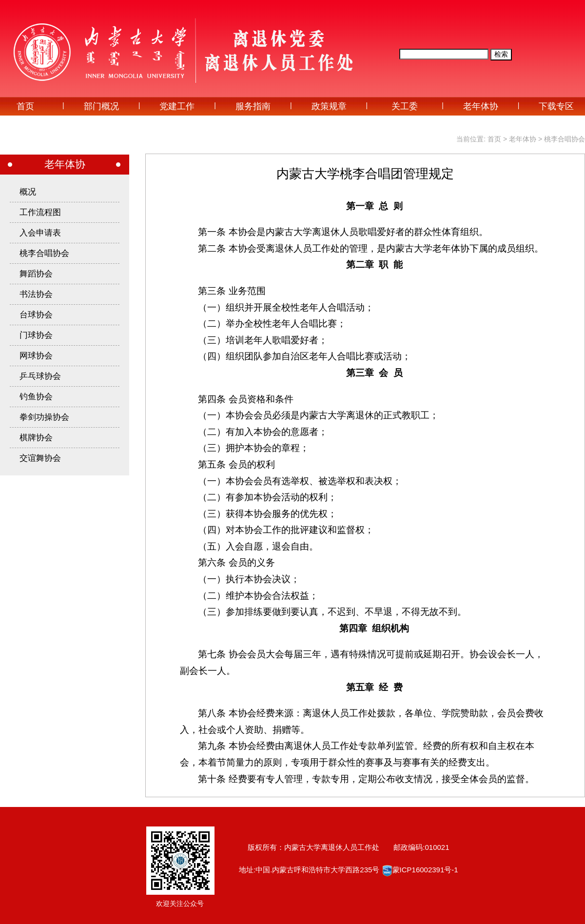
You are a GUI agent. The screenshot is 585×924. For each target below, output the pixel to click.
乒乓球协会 (40, 376)
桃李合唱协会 (565, 139)
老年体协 (481, 106)
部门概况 (101, 106)
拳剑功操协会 (44, 417)
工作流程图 (40, 212)
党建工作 (177, 106)
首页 (25, 106)
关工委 (405, 106)
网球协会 (36, 356)
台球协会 (36, 315)
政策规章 (329, 106)
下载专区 (556, 106)
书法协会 (36, 294)
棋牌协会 (36, 438)
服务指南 (253, 106)
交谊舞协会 (40, 458)
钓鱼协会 (36, 397)
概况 (28, 192)
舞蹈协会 (36, 274)
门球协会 (36, 335)
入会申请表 (40, 233)
